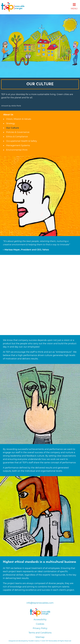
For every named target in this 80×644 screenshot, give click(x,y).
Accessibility (40, 620)
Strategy (11, 123)
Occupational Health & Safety (22, 141)
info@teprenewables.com (40, 603)
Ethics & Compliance (17, 137)
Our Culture (12, 128)
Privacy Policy (40, 628)
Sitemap (40, 637)
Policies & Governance (18, 132)
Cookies (40, 624)
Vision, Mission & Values (19, 119)
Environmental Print (17, 150)
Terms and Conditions (40, 633)
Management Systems (18, 145)
